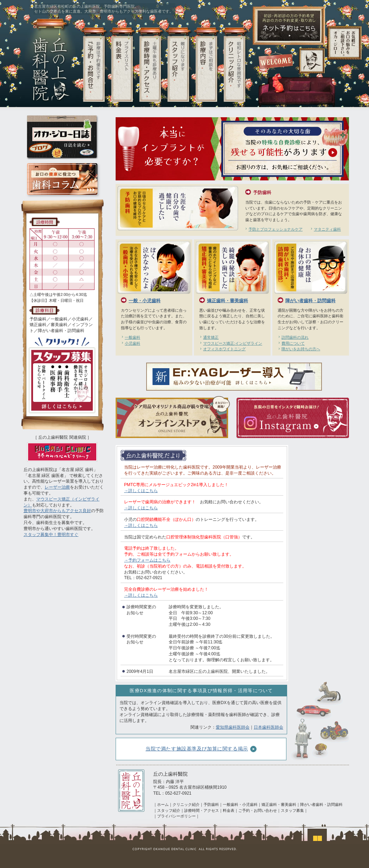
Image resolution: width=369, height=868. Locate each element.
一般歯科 (132, 337)
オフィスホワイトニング (224, 349)
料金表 (229, 810)
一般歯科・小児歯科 (240, 804)
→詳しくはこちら (141, 491)
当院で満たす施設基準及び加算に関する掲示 (201, 749)
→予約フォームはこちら (147, 560)
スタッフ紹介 (169, 810)
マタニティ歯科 (327, 229)
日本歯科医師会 (268, 727)
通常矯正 (211, 337)
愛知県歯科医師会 (233, 727)
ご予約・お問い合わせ (258, 810)
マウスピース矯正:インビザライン (233, 343)
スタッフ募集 (292, 810)
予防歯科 (262, 193)
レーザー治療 (57, 487)
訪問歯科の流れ (295, 337)
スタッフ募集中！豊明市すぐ (51, 535)
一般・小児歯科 (145, 301)
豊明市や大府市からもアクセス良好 (57, 511)
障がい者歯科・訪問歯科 (310, 301)
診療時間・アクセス (202, 810)
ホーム (163, 804)
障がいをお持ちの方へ (301, 349)
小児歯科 (132, 343)
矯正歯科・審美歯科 (228, 301)
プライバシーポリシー (176, 816)
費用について (293, 343)
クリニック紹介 (186, 804)
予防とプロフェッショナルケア (276, 229)
